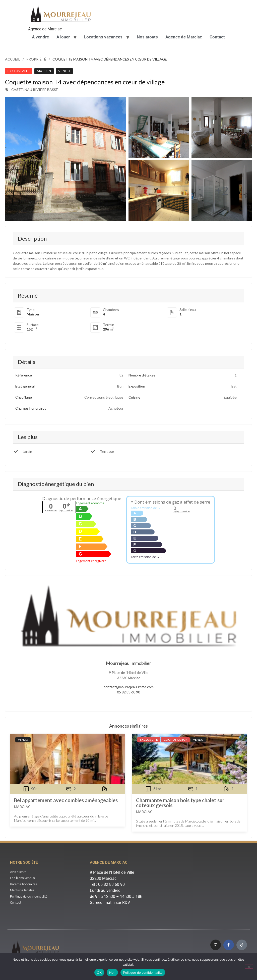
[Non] (249, 966)
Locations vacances (103, 37)
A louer (63, 37)
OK (99, 973)
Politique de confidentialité (143, 973)
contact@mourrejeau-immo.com (129, 687)
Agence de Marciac (184, 37)
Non (112, 973)
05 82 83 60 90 (128, 692)
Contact (217, 37)
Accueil (13, 59)
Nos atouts (147, 37)
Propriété (36, 59)
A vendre (40, 37)
